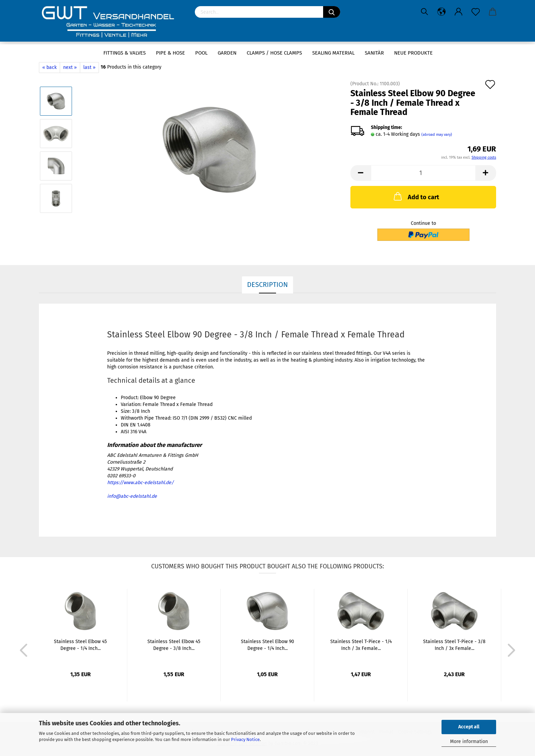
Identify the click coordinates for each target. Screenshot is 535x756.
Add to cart (416, 196)
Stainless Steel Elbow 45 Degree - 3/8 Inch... (174, 645)
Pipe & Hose (170, 53)
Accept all (469, 727)
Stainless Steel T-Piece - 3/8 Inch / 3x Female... (454, 645)
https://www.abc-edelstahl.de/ (140, 483)
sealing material (333, 53)
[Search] (332, 12)
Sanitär (374, 53)
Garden (227, 53)
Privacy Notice (245, 739)
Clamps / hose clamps (274, 53)
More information (469, 742)
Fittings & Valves (125, 53)
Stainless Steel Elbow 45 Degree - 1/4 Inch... (80, 645)
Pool (201, 53)
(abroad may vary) (437, 135)
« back (49, 67)
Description (267, 285)
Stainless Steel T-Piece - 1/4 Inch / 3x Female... (361, 645)
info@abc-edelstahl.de (132, 496)
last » (89, 67)
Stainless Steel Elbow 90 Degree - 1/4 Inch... (267, 645)
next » (70, 67)
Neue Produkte (413, 53)
